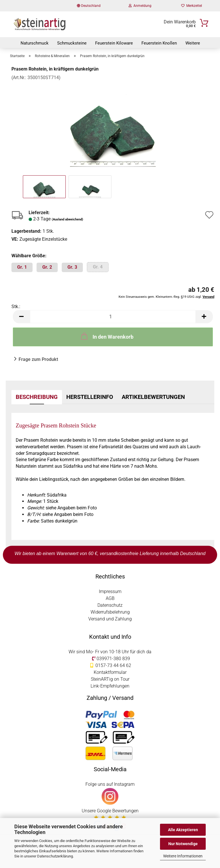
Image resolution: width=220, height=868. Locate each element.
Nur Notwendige (183, 844)
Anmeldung (140, 6)
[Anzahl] (113, 317)
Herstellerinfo (90, 397)
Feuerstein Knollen (159, 43)
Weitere (193, 43)
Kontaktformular (110, 672)
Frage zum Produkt (38, 359)
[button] (21, 317)
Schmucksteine (72, 43)
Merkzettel (192, 6)
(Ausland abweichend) (67, 219)
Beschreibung (37, 397)
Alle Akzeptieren (183, 830)
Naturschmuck (35, 43)
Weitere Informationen (183, 856)
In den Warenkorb (107, 336)
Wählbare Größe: (29, 256)
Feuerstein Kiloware (114, 43)
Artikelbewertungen (153, 397)
